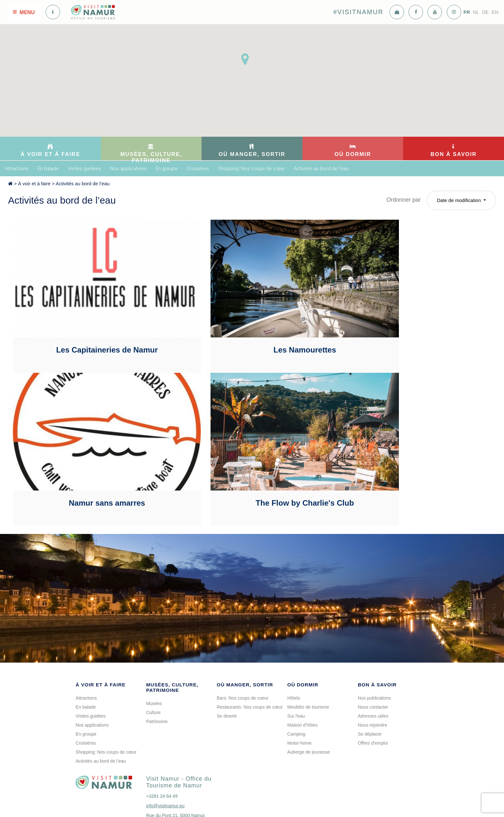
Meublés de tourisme (308, 661)
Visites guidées (85, 169)
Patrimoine (157, 675)
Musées (154, 657)
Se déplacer (370, 688)
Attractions (17, 169)
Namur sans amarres (411, 327)
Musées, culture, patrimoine (172, 641)
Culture (153, 666)
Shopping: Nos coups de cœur (251, 169)
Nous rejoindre (372, 679)
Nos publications (374, 652)
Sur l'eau (296, 670)
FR (467, 12)
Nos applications (128, 169)
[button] (245, 59)
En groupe (167, 169)
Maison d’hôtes (302, 679)
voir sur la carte (168, 784)
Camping (296, 688)
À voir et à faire (34, 184)
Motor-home (299, 697)
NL (476, 12)
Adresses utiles (373, 670)
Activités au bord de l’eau (321, 169)
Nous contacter (373, 661)
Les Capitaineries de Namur (88, 327)
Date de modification (459, 200)
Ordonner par (404, 200)
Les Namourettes (250, 327)
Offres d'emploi (373, 697)
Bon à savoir (377, 639)
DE (486, 12)
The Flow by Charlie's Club (89, 457)
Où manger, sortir (245, 639)
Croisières (198, 169)
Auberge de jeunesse (309, 706)
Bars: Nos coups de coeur (243, 652)
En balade (48, 169)
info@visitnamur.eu (165, 760)
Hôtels (294, 652)
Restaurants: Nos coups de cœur (250, 661)
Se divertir (227, 670)
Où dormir (303, 639)
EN (495, 12)
